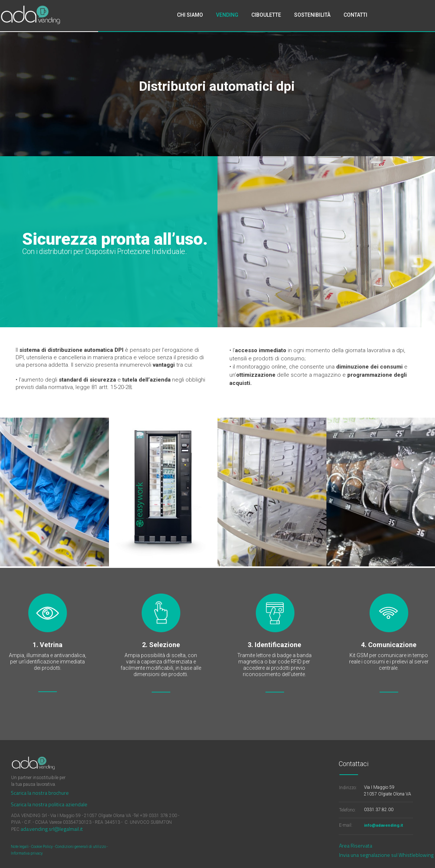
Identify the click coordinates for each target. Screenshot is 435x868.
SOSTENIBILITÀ (312, 15)
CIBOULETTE (266, 15)
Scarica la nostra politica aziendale (49, 804)
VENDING (227, 15)
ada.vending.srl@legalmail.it (52, 829)
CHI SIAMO (190, 15)
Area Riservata (356, 846)
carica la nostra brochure (41, 793)
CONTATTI (355, 15)
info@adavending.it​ (384, 825)
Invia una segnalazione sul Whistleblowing (386, 855)
